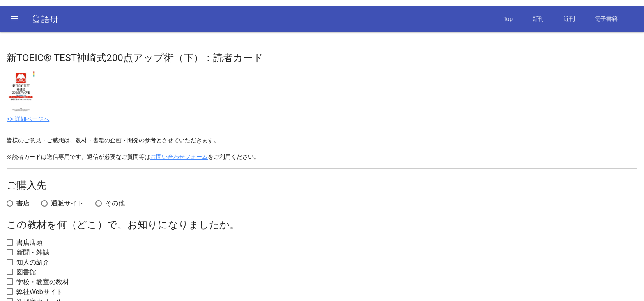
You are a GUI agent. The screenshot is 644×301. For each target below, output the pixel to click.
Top (508, 19)
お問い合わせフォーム (179, 157)
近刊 (569, 19)
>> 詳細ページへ (28, 119)
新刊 (538, 19)
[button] (15, 19)
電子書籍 (606, 19)
